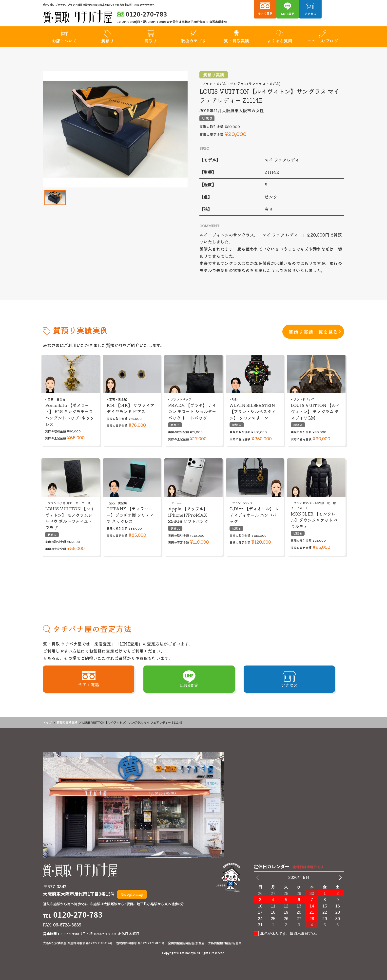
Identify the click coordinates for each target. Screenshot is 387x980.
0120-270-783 (78, 914)
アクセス (310, 13)
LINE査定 (288, 13)
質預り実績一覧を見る (313, 332)
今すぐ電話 (265, 13)
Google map (132, 894)
